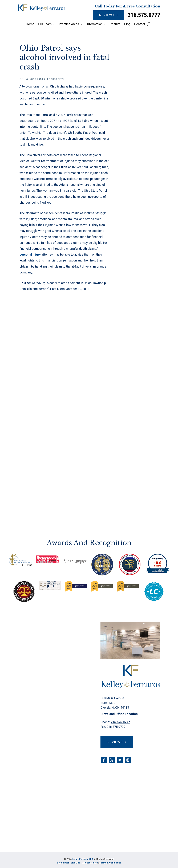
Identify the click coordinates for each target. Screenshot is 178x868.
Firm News (137, 332)
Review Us (109, 15)
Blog (127, 24)
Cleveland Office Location (119, 714)
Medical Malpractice (138, 348)
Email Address (38, 756)
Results (115, 24)
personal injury (30, 254)
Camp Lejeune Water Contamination (140, 259)
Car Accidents (52, 79)
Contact (140, 24)
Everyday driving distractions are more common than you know (141, 167)
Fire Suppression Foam (141, 323)
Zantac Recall (139, 437)
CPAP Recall (138, 288)
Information (94, 24)
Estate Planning (141, 314)
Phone (31, 737)
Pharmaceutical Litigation (141, 384)
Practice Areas (69, 24)
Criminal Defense (136, 297)
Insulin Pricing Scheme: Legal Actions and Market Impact (140, 148)
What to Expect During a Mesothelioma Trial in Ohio (140, 130)
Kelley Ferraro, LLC (82, 859)
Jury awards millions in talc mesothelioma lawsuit (140, 200)
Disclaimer (32, 811)
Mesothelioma (140, 357)
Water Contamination (140, 421)
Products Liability (142, 393)
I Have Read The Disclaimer (49, 823)
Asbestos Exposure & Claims (138, 244)
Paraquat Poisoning (137, 373)
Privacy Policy (50, 811)
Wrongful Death (141, 430)
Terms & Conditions (110, 863)
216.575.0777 (144, 15)
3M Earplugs (138, 226)
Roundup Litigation (136, 402)
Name (30, 718)
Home (30, 24)
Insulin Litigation (141, 339)
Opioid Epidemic (141, 364)
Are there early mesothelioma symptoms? (140, 183)
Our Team (45, 24)
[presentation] (51, 839)
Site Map (76, 863)
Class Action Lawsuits (139, 279)
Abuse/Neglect (140, 233)
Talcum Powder (141, 411)
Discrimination (140, 306)
